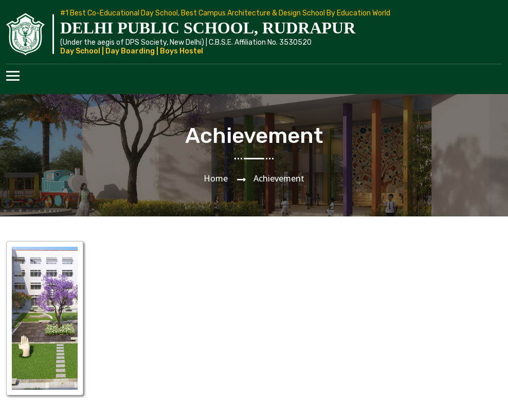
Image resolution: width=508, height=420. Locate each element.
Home (216, 178)
